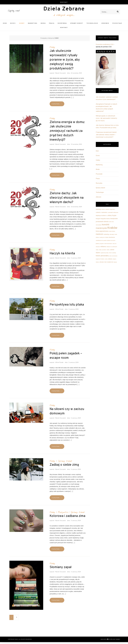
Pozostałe (117, 25)
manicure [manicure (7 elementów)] (99, 236)
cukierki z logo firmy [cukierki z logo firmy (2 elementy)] (110, 211)
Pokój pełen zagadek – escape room (66, 358)
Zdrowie (105, 25)
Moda (43, 25)
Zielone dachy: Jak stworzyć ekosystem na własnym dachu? (67, 200)
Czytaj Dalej (57, 106)
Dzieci (13, 25)
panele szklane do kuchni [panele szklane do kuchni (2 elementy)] (109, 242)
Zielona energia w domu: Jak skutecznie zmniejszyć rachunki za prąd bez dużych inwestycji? (67, 133)
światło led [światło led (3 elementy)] (110, 264)
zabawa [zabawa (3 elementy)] (110, 261)
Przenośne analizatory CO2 (105, 46)
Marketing (33, 25)
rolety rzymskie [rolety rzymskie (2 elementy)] (102, 252)
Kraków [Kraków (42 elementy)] (112, 230)
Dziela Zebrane (64, 10)
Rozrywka (62, 25)
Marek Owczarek (60, 75)
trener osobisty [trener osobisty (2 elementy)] (112, 255)
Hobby (22, 25)
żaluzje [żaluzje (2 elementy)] (115, 264)
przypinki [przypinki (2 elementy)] (102, 245)
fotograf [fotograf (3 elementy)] (98, 221)
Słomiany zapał (60, 569)
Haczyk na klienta (62, 255)
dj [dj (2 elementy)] (107, 217)
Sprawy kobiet (77, 25)
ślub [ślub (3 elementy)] (105, 264)
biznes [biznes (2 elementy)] (103, 211)
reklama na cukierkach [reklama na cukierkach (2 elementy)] (112, 249)
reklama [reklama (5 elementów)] (103, 248)
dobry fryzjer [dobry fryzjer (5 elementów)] (112, 217)
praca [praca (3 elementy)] (97, 245)
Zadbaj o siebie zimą (64, 467)
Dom (5, 25)
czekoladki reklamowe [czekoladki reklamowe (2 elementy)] (113, 214)
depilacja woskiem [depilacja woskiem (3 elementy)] (101, 217)
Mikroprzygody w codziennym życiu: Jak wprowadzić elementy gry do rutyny (106, 120)
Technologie (92, 25)
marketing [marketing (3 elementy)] (106, 236)
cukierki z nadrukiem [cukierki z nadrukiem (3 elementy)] (102, 214)
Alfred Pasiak (59, 311)
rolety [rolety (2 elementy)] (97, 252)
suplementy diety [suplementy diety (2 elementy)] (104, 255)
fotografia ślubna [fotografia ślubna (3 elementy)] (105, 221)
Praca (52, 25)
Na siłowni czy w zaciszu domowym (67, 413)
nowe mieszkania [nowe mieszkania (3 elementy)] (110, 239)
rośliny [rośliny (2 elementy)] (108, 252)
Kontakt (64, 2)
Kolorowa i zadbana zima (67, 518)
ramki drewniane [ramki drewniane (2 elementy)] (108, 245)
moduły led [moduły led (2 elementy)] (102, 239)
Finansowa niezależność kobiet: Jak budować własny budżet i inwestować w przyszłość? (106, 137)
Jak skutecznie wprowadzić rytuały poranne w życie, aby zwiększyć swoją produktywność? (65, 62)
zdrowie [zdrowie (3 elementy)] (102, 264)
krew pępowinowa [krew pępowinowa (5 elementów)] (102, 233)
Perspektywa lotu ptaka (67, 307)
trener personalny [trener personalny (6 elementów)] (102, 258)
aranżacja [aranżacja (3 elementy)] (99, 211)
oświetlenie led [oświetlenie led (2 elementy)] (99, 242)
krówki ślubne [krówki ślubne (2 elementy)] (112, 233)
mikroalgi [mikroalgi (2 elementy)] (112, 236)
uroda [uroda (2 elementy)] (106, 261)
